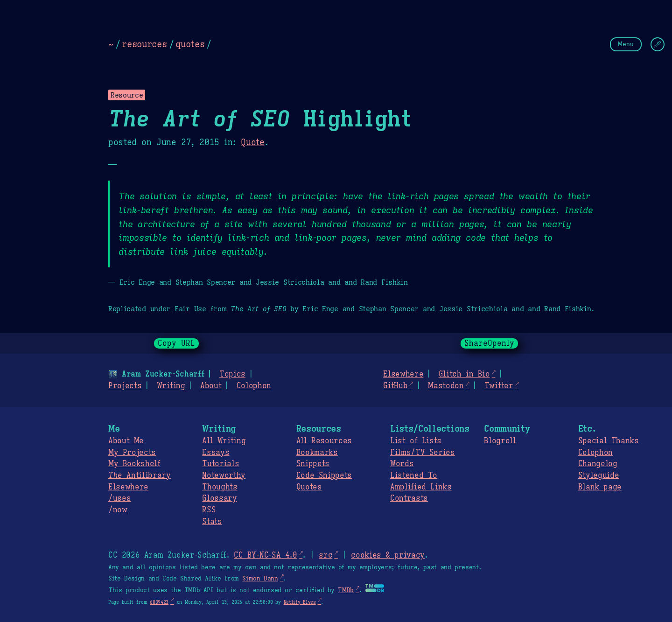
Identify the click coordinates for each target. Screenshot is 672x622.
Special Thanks (609, 441)
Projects (125, 386)
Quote (252, 142)
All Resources (324, 441)
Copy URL (176, 343)
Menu (626, 44)
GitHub (395, 386)
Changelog (598, 464)
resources (144, 44)
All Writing (224, 441)
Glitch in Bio (464, 374)
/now (118, 510)
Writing (171, 386)
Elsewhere (403, 374)
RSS (209, 510)
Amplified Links (421, 487)
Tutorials (220, 464)
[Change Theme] (658, 44)
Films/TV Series (423, 453)
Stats (212, 522)
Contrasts (409, 498)
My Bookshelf (134, 464)
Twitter (499, 386)
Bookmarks (317, 453)
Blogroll (500, 441)
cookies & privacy (388, 555)
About (211, 386)
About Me (126, 441)
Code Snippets (324, 475)
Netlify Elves (300, 602)
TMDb (346, 590)
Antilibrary (140, 475)
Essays (216, 453)
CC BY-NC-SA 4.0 (265, 555)
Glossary (219, 498)
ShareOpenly (489, 343)
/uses (119, 498)
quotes (190, 44)
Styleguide (599, 475)
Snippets (313, 464)
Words (402, 464)
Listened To (414, 475)
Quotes (309, 487)
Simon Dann (260, 579)
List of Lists (416, 441)
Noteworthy (224, 475)
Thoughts (220, 487)
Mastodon (446, 386)
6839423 (159, 602)
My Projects (132, 453)
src (325, 555)
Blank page (600, 487)
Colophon (254, 386)
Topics (232, 374)
